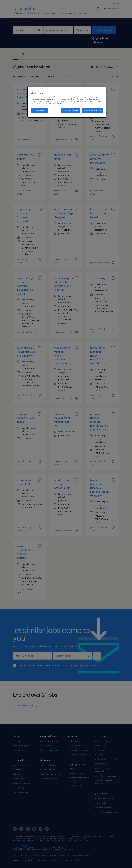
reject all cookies (71, 111)
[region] (67, 102)
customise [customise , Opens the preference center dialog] (40, 111)
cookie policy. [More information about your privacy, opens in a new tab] (58, 103)
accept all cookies (92, 111)
